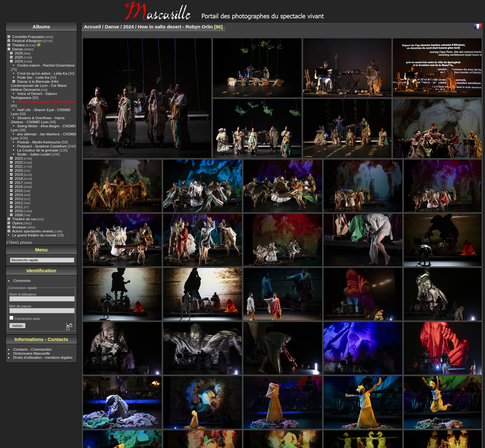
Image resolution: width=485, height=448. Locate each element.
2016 (19, 187)
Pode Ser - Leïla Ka (33, 77)
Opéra (17, 223)
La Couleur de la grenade (38, 150)
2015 (19, 191)
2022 (19, 162)
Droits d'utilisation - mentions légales (43, 357)
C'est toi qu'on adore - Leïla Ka (42, 73)
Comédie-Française (28, 37)
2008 (19, 215)
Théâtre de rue (24, 219)
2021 (19, 166)
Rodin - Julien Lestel (34, 154)
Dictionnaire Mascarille (32, 353)
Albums (41, 27)
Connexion (22, 280)
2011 (19, 207)
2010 (19, 211)
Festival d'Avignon (27, 41)
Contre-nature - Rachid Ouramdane (46, 65)
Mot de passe (20, 306)
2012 (19, 203)
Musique (19, 227)
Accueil (92, 27)
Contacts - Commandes (33, 349)
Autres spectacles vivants (33, 231)
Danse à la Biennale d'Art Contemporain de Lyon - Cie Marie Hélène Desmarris (39, 85)
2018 (19, 178)
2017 (19, 182)
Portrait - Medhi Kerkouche (39, 142)
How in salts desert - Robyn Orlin (46, 102)
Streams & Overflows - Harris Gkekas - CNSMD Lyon (38, 120)
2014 (19, 195)
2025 (19, 57)
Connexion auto (25, 318)
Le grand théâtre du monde (34, 235)
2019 (19, 174)
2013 (19, 199)
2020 (19, 170)
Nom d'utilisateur (23, 294)
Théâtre (18, 45)
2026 (19, 53)
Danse (17, 49)
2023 (19, 158)
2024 (19, 61)
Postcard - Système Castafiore (42, 146)
